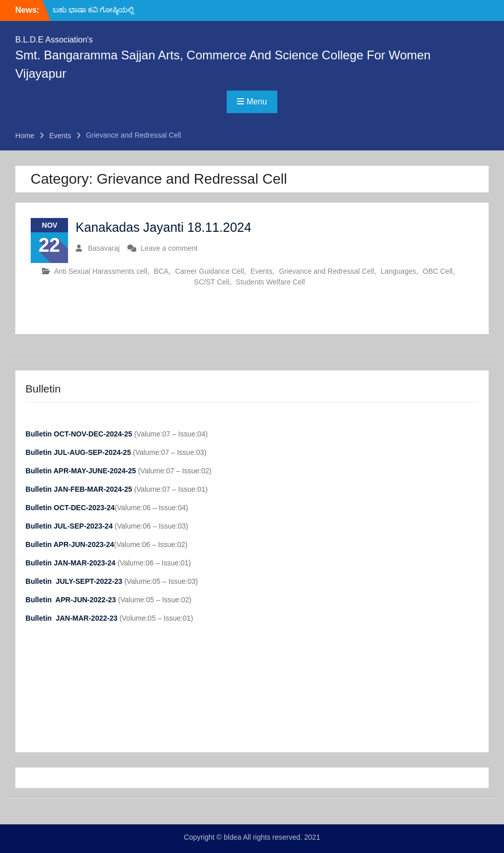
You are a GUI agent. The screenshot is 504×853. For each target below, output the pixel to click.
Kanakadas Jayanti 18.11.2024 (163, 227)
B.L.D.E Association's (54, 40)
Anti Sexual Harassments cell (101, 271)
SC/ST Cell (212, 282)
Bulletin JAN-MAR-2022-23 (73, 618)
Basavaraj (104, 248)
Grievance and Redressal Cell (326, 271)
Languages (398, 271)
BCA (161, 271)
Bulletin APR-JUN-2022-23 (72, 600)
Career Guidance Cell (210, 271)
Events (262, 271)
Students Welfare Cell (270, 282)
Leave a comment (169, 248)
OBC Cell (437, 271)
